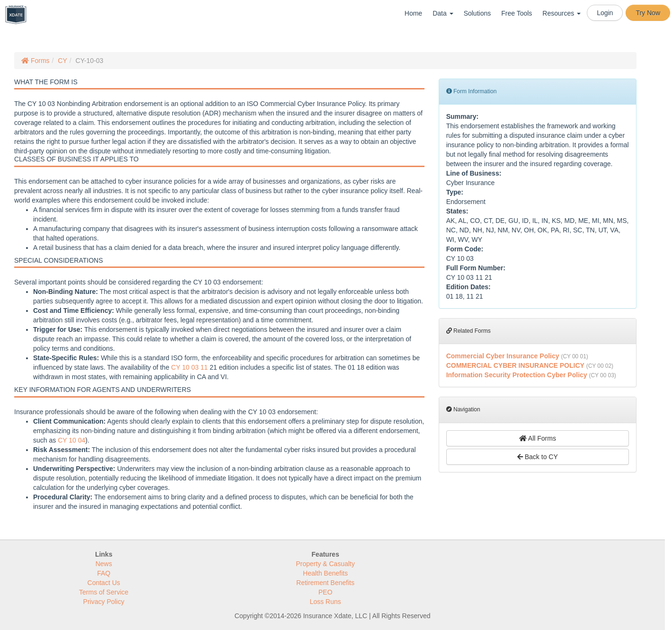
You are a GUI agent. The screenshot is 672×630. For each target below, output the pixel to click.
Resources (561, 13)
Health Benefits (325, 573)
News (104, 564)
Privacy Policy (104, 602)
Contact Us (104, 583)
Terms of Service (104, 592)
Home (413, 13)
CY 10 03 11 (190, 367)
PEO (326, 592)
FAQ (104, 573)
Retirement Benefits (325, 583)
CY (62, 61)
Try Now (648, 13)
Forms (35, 61)
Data (443, 13)
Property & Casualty (325, 564)
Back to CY (538, 457)
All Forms (538, 438)
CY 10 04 (71, 440)
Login (605, 13)
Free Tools (517, 13)
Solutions (477, 13)
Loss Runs (325, 602)
